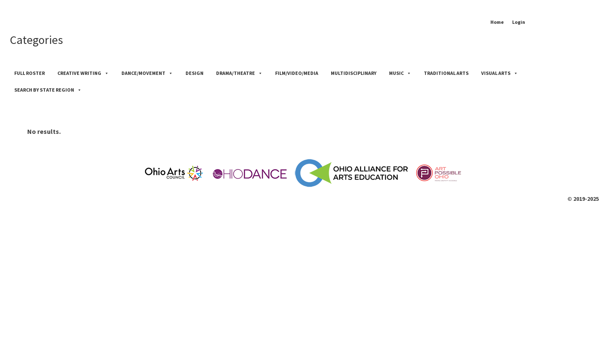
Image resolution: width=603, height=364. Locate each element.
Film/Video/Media (297, 73)
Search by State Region (48, 90)
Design (195, 73)
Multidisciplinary (354, 73)
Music (400, 73)
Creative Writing (83, 73)
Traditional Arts (446, 73)
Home (497, 22)
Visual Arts (500, 73)
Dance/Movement (147, 73)
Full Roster (30, 73)
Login (519, 22)
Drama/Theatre (239, 73)
